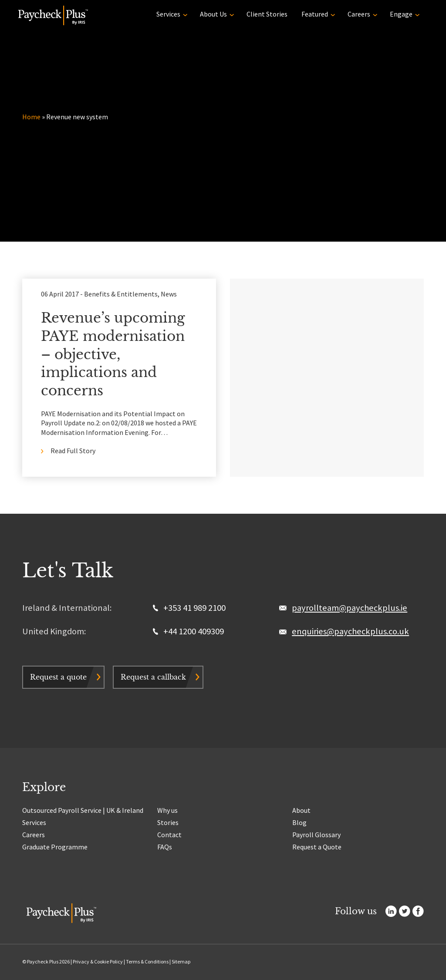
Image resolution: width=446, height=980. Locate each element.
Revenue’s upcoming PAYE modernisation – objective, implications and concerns (113, 354)
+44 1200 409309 (188, 631)
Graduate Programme (55, 847)
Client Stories (267, 14)
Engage (401, 14)
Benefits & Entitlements (121, 294)
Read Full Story (73, 451)
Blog (299, 822)
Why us (167, 810)
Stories (168, 822)
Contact (169, 835)
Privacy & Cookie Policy (98, 961)
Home (31, 117)
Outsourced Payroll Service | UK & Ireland (83, 810)
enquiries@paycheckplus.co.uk (350, 631)
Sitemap (181, 961)
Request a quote (58, 677)
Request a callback (153, 677)
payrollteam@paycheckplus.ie (350, 608)
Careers (359, 14)
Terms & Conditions (147, 961)
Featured (315, 14)
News (169, 294)
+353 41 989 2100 (189, 608)
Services (168, 14)
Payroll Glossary (316, 835)
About (301, 810)
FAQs (165, 847)
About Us (213, 14)
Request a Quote (317, 847)
